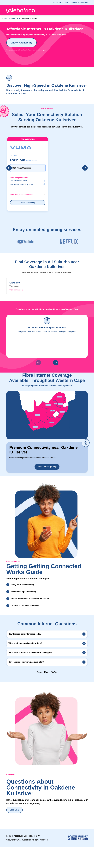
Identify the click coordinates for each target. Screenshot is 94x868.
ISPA (38, 817)
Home (4, 18)
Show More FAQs (47, 653)
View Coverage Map (47, 448)
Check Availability (21, 43)
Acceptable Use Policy (23, 817)
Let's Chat (15, 791)
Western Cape (14, 18)
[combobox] (28, 163)
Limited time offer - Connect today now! (70, 3)
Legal (9, 817)
